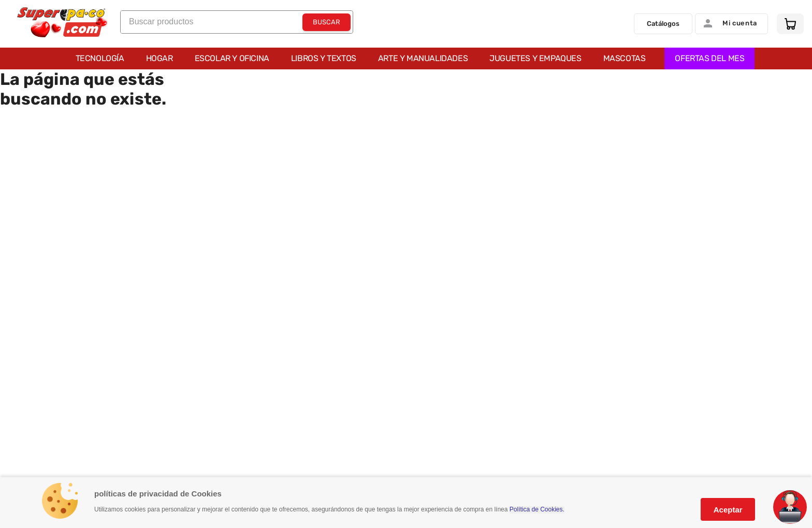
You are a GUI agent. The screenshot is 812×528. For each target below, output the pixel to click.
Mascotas (625, 58)
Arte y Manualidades (423, 58)
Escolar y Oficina (232, 58)
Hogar (160, 58)
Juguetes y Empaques (535, 58)
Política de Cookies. (537, 510)
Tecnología (100, 58)
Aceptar (728, 510)
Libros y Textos (324, 58)
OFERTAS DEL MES (709, 58)
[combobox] (237, 22)
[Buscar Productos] (327, 22)
